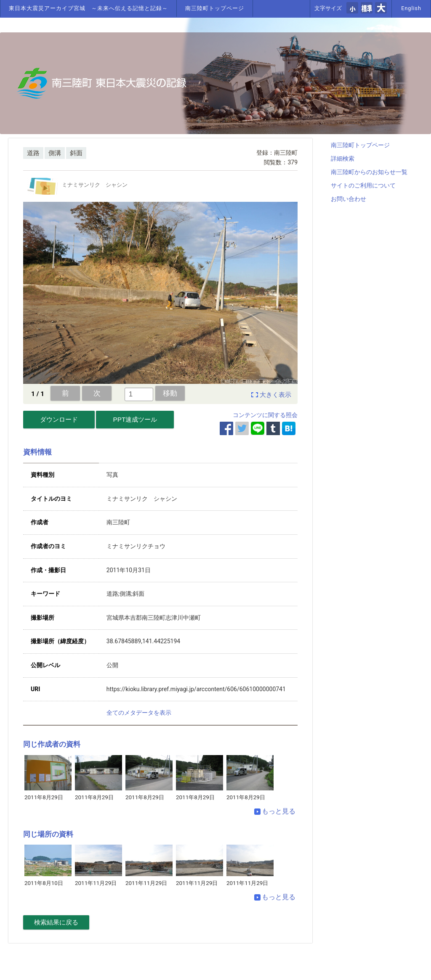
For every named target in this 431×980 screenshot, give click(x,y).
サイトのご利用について (363, 185)
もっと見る (275, 811)
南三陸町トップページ (215, 8)
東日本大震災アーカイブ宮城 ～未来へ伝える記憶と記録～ (88, 8)
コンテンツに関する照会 (265, 415)
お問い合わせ (349, 199)
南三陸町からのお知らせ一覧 (369, 172)
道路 (33, 153)
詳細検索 (343, 158)
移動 (170, 393)
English (411, 8)
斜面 (76, 153)
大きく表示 (275, 395)
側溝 (55, 153)
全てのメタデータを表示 (139, 713)
